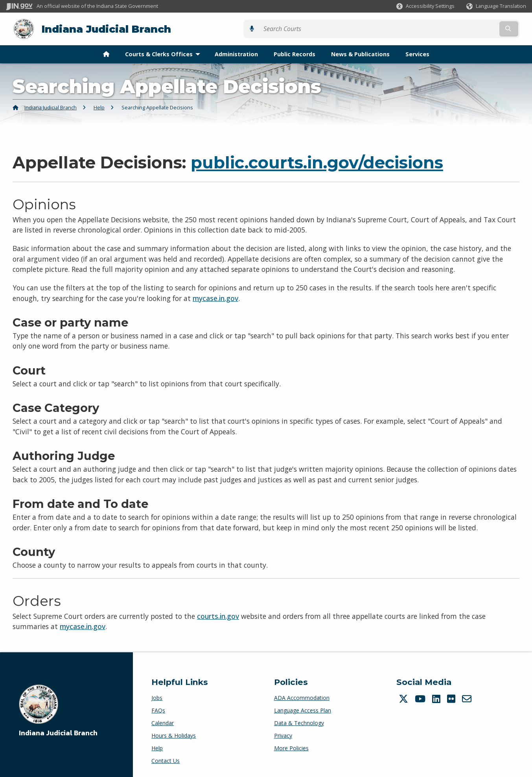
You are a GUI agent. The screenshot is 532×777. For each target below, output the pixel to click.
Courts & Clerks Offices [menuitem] (164, 53)
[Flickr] (452, 697)
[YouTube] (421, 697)
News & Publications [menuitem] (360, 53)
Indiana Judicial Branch (98, 28)
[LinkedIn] (437, 697)
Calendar (163, 721)
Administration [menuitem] (236, 53)
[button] (425, 6)
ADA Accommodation (302, 696)
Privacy (283, 734)
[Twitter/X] (404, 697)
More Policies (291, 747)
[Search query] (463, 28)
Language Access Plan (303, 709)
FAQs (158, 709)
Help (99, 106)
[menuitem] (106, 53)
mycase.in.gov (215, 297)
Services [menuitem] (417, 53)
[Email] (468, 697)
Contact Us (166, 759)
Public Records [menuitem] (295, 53)
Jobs (157, 696)
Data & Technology (299, 721)
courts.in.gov (218, 615)
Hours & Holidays (174, 734)
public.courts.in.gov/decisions (317, 161)
